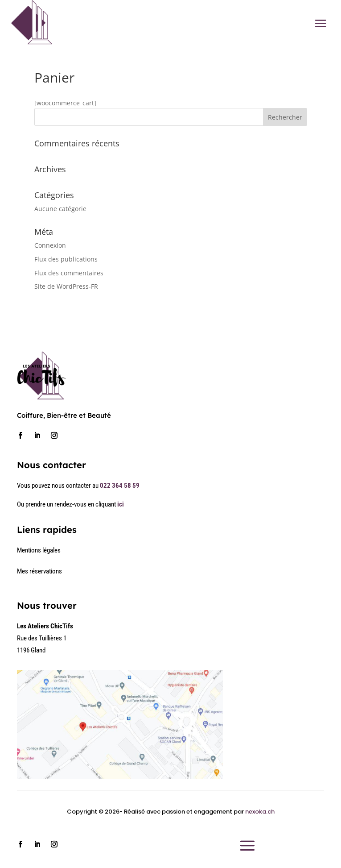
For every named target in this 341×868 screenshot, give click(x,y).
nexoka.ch (260, 812)
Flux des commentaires (69, 273)
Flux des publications (66, 259)
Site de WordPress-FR (66, 286)
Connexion (50, 245)
